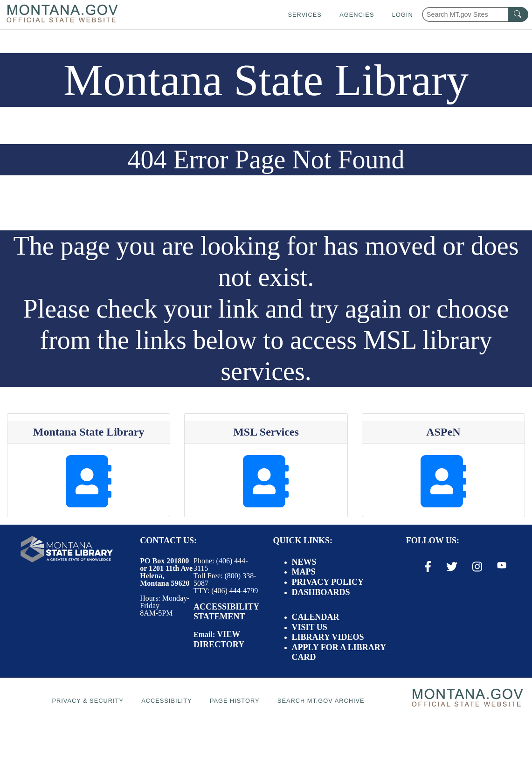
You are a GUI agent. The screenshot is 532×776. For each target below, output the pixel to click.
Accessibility (166, 701)
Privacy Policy (328, 582)
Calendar (316, 617)
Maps (304, 572)
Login (403, 15)
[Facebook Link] (428, 567)
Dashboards (321, 592)
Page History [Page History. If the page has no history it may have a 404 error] (235, 701)
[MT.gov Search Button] (518, 14)
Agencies (357, 15)
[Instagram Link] (477, 567)
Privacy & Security (87, 701)
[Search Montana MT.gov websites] (475, 14)
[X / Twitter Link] (452, 567)
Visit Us (310, 627)
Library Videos (328, 637)
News (304, 562)
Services (304, 15)
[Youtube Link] (502, 566)
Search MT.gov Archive (321, 701)
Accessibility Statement (226, 612)
